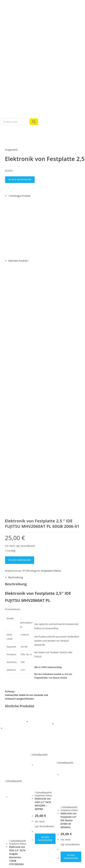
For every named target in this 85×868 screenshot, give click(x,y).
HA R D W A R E (12, 830)
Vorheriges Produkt (20, 196)
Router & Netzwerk (14, 842)
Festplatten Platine (51, 448)
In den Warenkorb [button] (20, 771)
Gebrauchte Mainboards (17, 822)
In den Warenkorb (20, 180)
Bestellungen (11, 861)
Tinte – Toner (11, 853)
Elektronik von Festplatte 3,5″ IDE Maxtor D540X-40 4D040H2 (69, 697)
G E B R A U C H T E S (15, 795)
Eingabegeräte (12, 838)
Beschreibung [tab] (16, 454)
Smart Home (11, 846)
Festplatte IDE (12, 803)
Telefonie (10, 849)
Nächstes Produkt (18, 261)
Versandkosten (28, 423)
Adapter (9, 834)
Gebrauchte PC (12, 811)
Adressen (10, 865)
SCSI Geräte (11, 826)
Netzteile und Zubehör (16, 819)
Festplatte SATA (13, 799)
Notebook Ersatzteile (15, 815)
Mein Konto (11, 857)
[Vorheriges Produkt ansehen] (9, 196)
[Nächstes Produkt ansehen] (28, 261)
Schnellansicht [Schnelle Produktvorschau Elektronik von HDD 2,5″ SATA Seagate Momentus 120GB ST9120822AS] (13, 658)
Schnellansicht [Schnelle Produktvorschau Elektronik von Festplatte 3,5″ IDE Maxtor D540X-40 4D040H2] (65, 640)
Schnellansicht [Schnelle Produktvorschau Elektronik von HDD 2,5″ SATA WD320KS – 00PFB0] (39, 632)
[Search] (34, 122)
